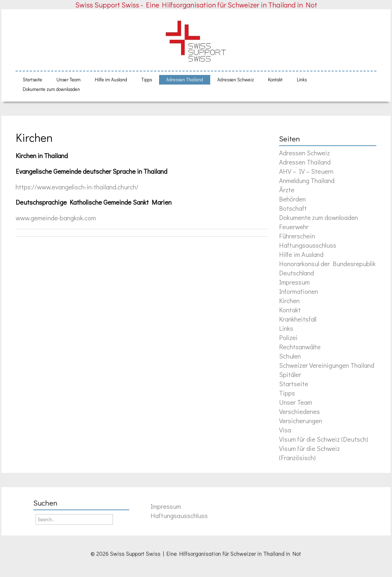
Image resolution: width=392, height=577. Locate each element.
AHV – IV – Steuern (306, 171)
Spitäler (290, 374)
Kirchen (34, 137)
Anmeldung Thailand (307, 180)
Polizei (288, 337)
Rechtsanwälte (300, 347)
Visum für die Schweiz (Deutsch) (324, 439)
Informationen (299, 291)
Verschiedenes (300, 411)
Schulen (290, 356)
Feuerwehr (294, 227)
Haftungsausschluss (308, 245)
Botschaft (293, 208)
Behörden (292, 199)
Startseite (32, 80)
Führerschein (297, 236)
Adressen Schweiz (236, 80)
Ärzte (287, 190)
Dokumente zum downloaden (51, 89)
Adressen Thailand (185, 80)
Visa (285, 430)
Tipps (147, 80)
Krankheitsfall (298, 319)
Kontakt (275, 80)
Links (302, 80)
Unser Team (69, 80)
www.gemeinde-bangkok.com (56, 218)
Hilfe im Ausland (111, 80)
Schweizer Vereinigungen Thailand (327, 365)
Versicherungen (301, 420)
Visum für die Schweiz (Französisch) (309, 453)
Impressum (294, 282)
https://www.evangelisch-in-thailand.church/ (77, 187)
